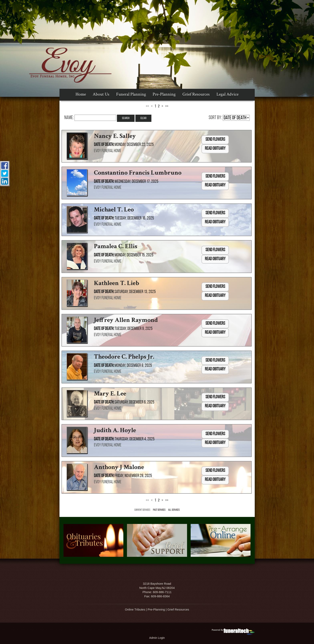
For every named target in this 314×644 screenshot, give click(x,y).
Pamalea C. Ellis (116, 246)
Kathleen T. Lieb (117, 283)
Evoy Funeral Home (108, 151)
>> (167, 106)
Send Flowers (215, 140)
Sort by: (215, 118)
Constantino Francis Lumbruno (138, 173)
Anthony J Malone (119, 467)
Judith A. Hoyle (115, 430)
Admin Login (157, 638)
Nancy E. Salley (115, 136)
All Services (174, 510)
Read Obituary (215, 149)
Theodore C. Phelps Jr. (124, 357)
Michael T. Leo (114, 210)
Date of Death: (104, 145)
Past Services (159, 510)
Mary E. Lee (110, 394)
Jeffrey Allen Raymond (126, 320)
